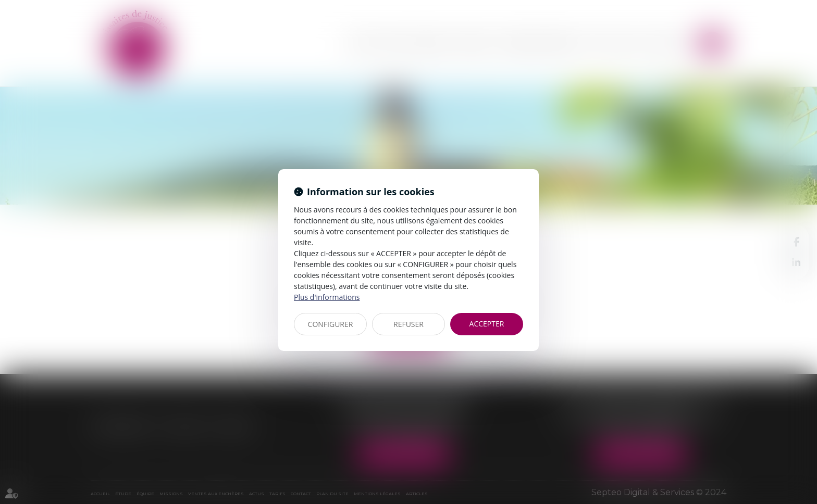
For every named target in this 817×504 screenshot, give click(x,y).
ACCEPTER (487, 324)
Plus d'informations (327, 297)
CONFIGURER (331, 324)
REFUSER (408, 324)
